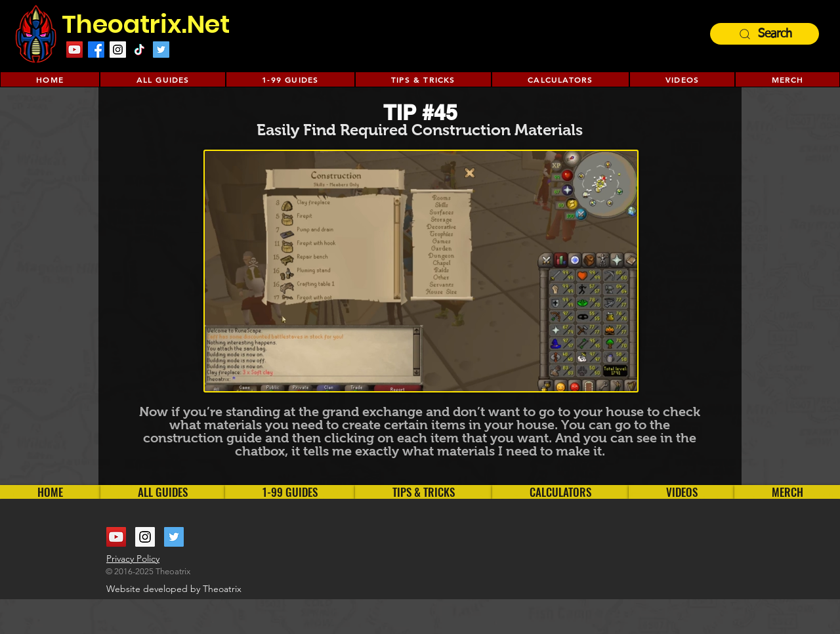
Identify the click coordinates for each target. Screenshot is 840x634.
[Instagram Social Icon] (118, 50)
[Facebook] (96, 50)
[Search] (765, 34)
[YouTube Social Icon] (116, 537)
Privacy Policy (133, 559)
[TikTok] (139, 50)
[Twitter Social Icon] (161, 50)
